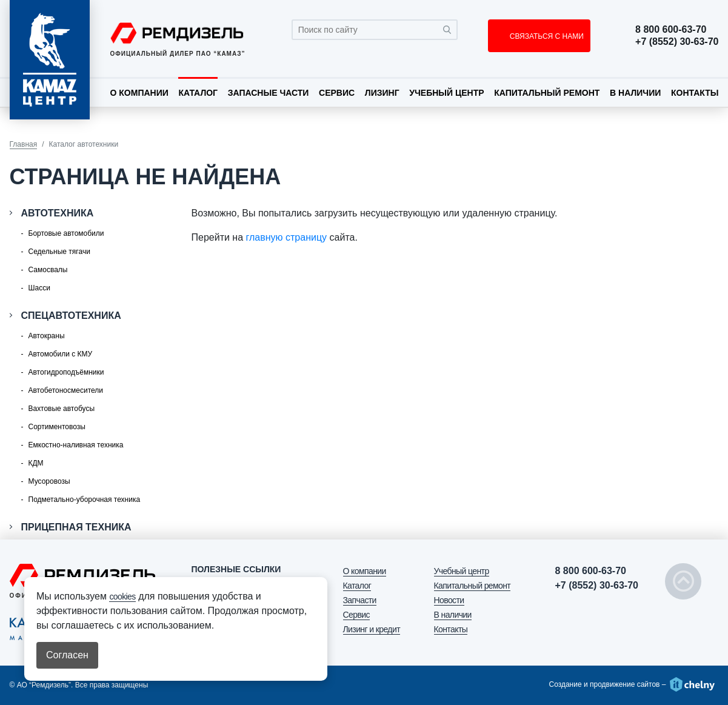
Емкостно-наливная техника (76, 445)
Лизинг (382, 93)
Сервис (337, 93)
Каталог (198, 93)
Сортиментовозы (57, 427)
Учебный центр (446, 93)
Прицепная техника (76, 527)
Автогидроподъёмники (66, 372)
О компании (139, 93)
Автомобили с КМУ (61, 354)
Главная (24, 144)
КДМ (36, 463)
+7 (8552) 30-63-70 (677, 42)
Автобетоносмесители (66, 390)
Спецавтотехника (71, 316)
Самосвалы (48, 270)
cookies (122, 596)
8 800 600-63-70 (671, 30)
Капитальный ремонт (547, 93)
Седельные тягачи (59, 252)
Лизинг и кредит (372, 629)
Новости (449, 600)
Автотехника (58, 213)
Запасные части (269, 93)
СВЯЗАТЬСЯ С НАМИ (545, 36)
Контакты (695, 93)
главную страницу (287, 237)
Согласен (67, 655)
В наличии (635, 93)
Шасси (39, 288)
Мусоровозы (49, 481)
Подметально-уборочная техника (85, 500)
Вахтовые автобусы (62, 409)
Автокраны (47, 336)
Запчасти (360, 600)
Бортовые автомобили (66, 233)
